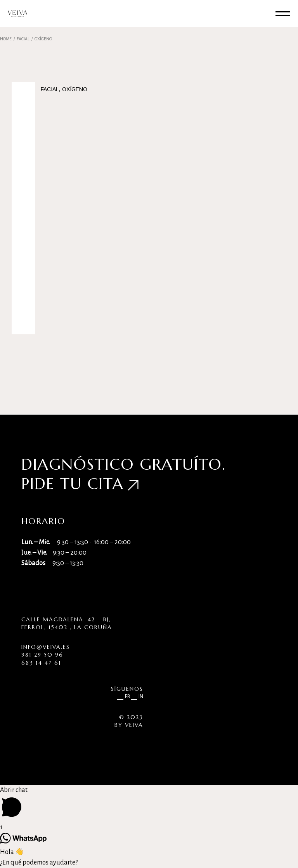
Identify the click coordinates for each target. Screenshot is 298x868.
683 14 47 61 (41, 663)
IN (141, 697)
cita (106, 484)
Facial (50, 89)
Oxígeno (75, 89)
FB (127, 697)
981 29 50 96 (42, 655)
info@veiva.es (46, 647)
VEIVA (134, 725)
